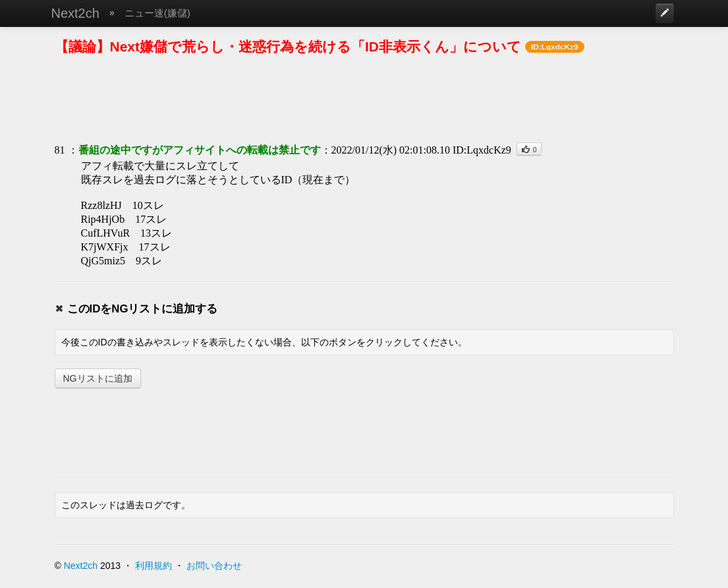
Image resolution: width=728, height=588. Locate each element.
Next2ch (75, 13)
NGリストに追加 (98, 378)
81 (60, 150)
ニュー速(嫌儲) (157, 13)
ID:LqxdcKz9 (482, 150)
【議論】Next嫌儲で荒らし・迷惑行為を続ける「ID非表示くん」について (288, 46)
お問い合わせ (214, 566)
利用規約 (154, 566)
